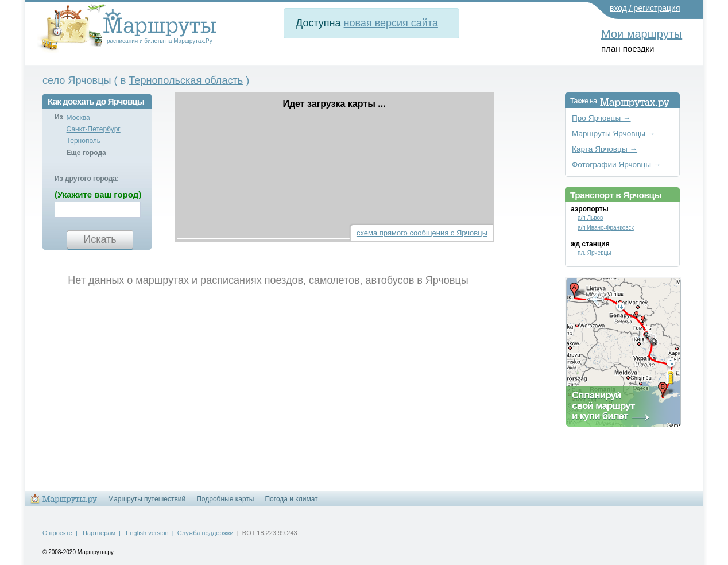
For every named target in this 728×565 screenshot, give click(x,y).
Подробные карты (225, 499)
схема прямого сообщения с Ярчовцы (422, 233)
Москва (78, 118)
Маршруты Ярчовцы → (613, 133)
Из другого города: (87, 179)
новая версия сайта (391, 23)
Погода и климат (291, 499)
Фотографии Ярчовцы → (616, 165)
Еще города (86, 153)
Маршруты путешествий (147, 499)
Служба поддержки (206, 533)
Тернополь (84, 141)
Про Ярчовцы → (601, 118)
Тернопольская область (186, 80)
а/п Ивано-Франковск (606, 228)
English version (147, 533)
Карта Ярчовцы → (605, 149)
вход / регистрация (645, 8)
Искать (100, 239)
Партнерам (99, 533)
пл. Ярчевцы (594, 253)
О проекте (57, 533)
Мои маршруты (642, 34)
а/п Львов (590, 218)
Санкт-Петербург (94, 129)
